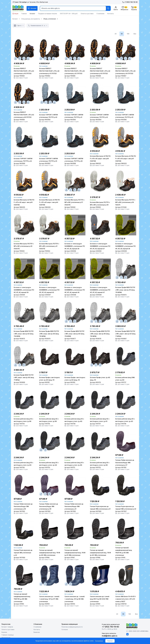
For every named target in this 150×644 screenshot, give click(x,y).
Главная (24, 14)
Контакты (110, 14)
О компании (100, 14)
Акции (15, 14)
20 (116, 34)
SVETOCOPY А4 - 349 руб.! (69, 14)
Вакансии (37, 632)
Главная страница (8, 635)
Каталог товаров (7, 627)
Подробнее (99, 641)
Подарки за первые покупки (48, 14)
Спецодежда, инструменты (31, 19)
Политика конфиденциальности (72, 627)
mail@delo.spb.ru (110, 636)
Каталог (32, 8)
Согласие (65, 630)
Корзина (4, 632)
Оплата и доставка (87, 14)
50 (122, 34)
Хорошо (110, 641)
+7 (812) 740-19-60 (130, 2)
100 (128, 34)
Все (135, 34)
